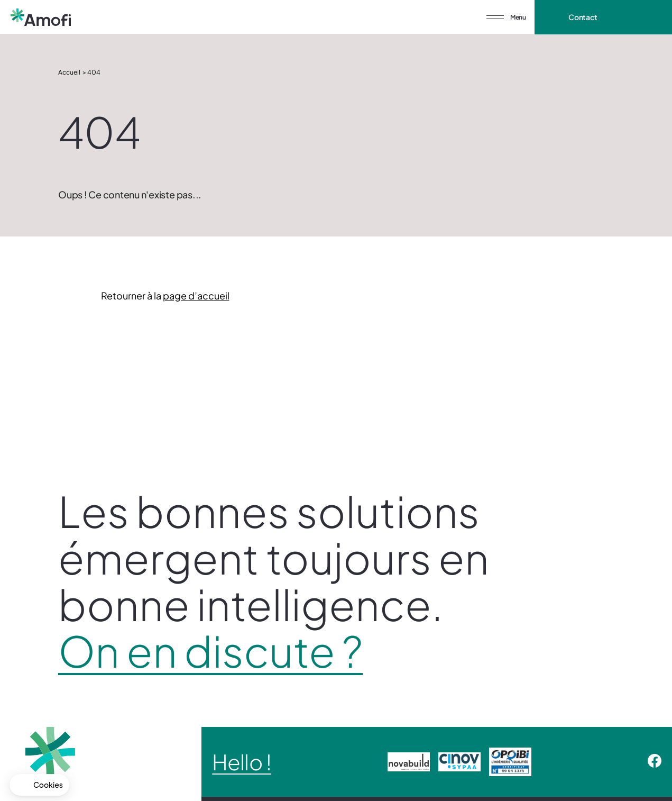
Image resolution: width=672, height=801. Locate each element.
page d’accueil (196, 295)
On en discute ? (210, 651)
